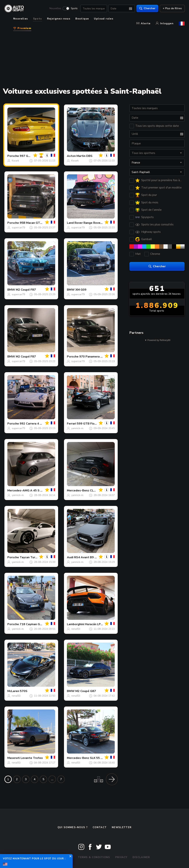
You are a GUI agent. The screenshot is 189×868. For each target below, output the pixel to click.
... (52, 779)
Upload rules (104, 19)
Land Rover (75, 223)
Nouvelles (55, 8)
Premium (22, 28)
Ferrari (72, 424)
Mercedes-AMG (18, 490)
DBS (89, 156)
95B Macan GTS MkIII (34, 223)
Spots (74, 8)
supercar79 (18, 228)
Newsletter (122, 827)
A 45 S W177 (40, 490)
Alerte (143, 23)
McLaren (13, 691)
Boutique (82, 19)
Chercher (147, 8)
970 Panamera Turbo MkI (97, 357)
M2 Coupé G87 (86, 691)
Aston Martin (76, 156)
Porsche (13, 156)
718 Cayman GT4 (32, 624)
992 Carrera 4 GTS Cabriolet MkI (43, 424)
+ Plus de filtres (172, 8)
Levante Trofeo (32, 758)
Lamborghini (76, 624)
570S (24, 691)
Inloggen (165, 23)
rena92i (76, 629)
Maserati (14, 758)
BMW (11, 290)
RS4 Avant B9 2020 (88, 557)
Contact (100, 827)
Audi (70, 557)
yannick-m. (78, 428)
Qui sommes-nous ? (73, 827)
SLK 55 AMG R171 (103, 758)
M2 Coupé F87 (26, 290)
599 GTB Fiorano (89, 424)
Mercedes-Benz (78, 490)
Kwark (15, 161)
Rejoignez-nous (59, 19)
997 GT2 (26, 156)
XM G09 (81, 290)
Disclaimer (141, 857)
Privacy (121, 857)
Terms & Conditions (94, 857)
